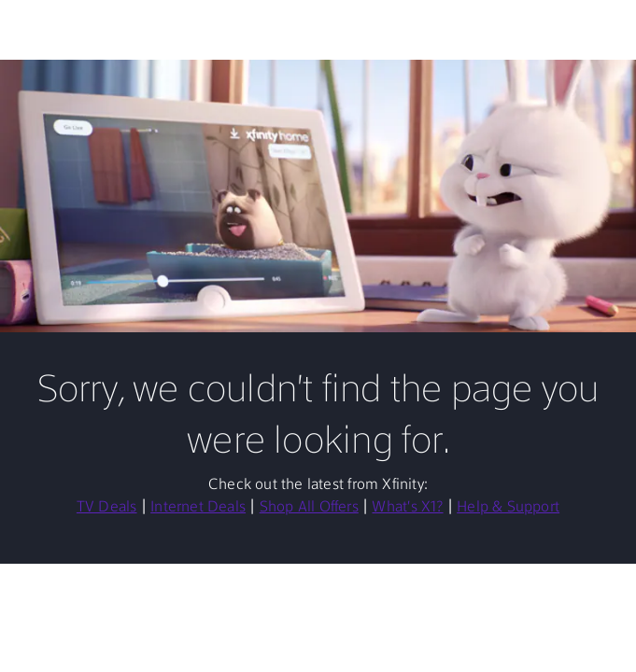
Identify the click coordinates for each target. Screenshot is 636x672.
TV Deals (107, 508)
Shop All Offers (309, 508)
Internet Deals (198, 508)
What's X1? (407, 508)
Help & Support (508, 508)
